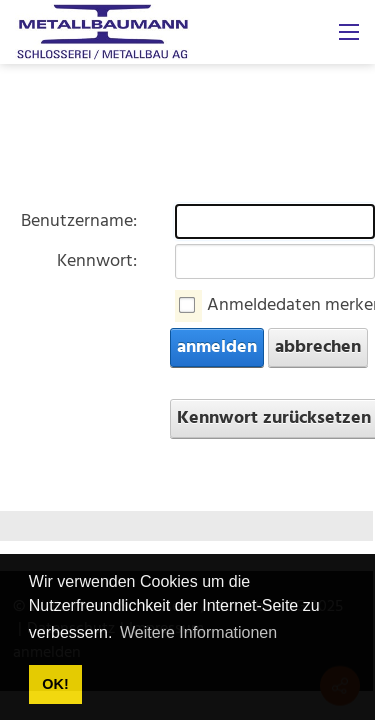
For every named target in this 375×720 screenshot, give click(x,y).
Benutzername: (79, 221)
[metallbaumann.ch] (102, 32)
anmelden (217, 347)
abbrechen (318, 347)
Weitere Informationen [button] (198, 632)
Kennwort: (97, 261)
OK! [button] (55, 684)
